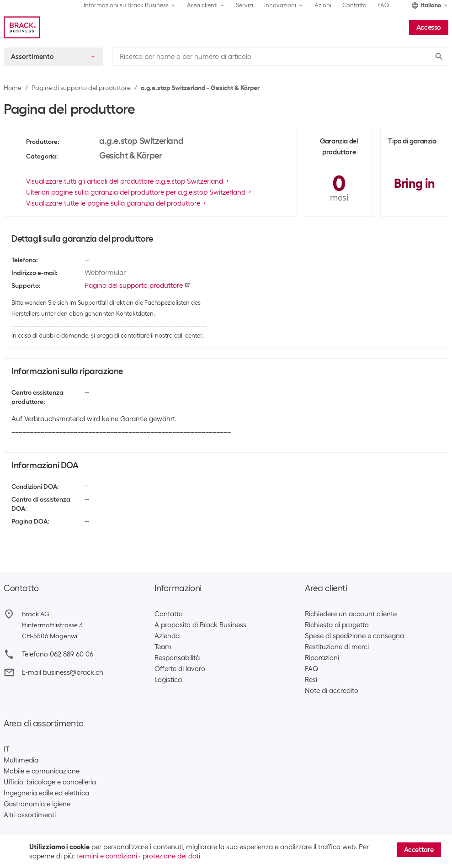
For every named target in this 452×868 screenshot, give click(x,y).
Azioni (323, 5)
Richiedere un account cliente (351, 614)
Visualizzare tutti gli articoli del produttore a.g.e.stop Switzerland (128, 181)
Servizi (245, 5)
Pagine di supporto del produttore (81, 88)
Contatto (354, 5)
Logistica (168, 680)
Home (13, 88)
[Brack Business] (22, 27)
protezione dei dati (171, 856)
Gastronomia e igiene (37, 804)
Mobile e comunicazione (42, 771)
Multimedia (21, 760)
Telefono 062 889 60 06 (58, 654)
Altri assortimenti (30, 815)
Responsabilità (177, 658)
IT (6, 749)
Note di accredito (332, 691)
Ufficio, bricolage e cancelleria (50, 782)
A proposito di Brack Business (200, 625)
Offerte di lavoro (180, 669)
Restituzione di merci (337, 647)
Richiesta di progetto (337, 625)
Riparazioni (322, 658)
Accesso (429, 27)
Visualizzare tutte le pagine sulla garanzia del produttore (117, 203)
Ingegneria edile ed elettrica (46, 793)
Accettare (419, 850)
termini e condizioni (107, 856)
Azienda (167, 636)
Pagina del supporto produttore (137, 286)
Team (163, 647)
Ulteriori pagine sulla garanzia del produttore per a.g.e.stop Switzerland (139, 192)
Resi (311, 680)
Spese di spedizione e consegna (354, 636)
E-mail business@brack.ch (63, 672)
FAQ (383, 5)
